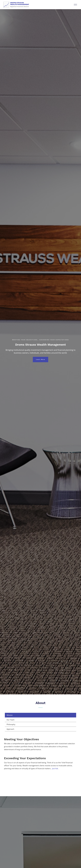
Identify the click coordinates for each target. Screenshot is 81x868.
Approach (10, 729)
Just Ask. (55, 769)
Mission (10, 715)
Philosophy (11, 724)
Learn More (40, 359)
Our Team (10, 720)
